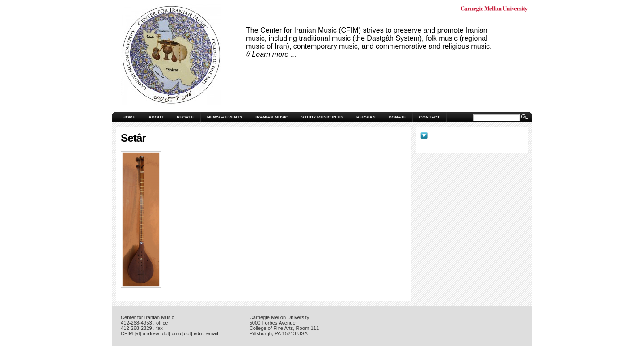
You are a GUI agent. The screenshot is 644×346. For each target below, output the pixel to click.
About (156, 117)
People (185, 117)
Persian (366, 117)
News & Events (225, 117)
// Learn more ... (271, 54)
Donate (398, 117)
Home (129, 117)
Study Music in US (322, 117)
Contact (429, 117)
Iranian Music (272, 117)
